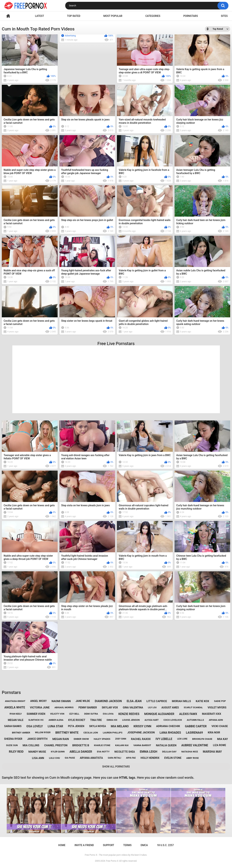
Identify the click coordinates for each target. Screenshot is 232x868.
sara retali (115, 758)
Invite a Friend (84, 845)
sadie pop (220, 701)
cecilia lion (91, 733)
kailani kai (122, 745)
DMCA (144, 845)
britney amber (21, 733)
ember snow (81, 739)
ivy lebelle (164, 739)
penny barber (88, 708)
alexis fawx (188, 714)
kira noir (214, 733)
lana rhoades (170, 733)
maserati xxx (212, 714)
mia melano (120, 726)
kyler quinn (58, 752)
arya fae (131, 758)
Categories (153, 16)
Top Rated (74, 16)
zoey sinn (121, 739)
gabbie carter (196, 726)
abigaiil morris (64, 707)
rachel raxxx (141, 739)
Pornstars (190, 16)
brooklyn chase (202, 739)
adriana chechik (168, 726)
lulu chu (54, 758)
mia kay (222, 739)
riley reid (16, 752)
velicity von (57, 714)
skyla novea (98, 726)
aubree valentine (195, 745)
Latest (40, 16)
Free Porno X (112, 861)
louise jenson (131, 720)
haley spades (102, 739)
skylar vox (110, 708)
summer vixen (36, 714)
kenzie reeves (129, 714)
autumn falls (195, 720)
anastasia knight (15, 701)
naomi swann (61, 701)
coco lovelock (173, 720)
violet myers (217, 708)
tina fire (96, 720)
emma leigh (148, 752)
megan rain (61, 739)
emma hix (112, 720)
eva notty (103, 752)
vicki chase (220, 726)
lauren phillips (113, 733)
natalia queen (166, 745)
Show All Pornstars (116, 767)
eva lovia (108, 714)
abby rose (193, 758)
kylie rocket (77, 720)
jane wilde (83, 701)
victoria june (40, 708)
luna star (55, 726)
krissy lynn (142, 726)
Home (8, 16)
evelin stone (173, 758)
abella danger (81, 752)
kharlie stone (102, 745)
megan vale (16, 720)
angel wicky (39, 701)
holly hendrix (150, 758)
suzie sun (12, 745)
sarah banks (13, 726)
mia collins (31, 745)
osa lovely (35, 726)
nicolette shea (125, 752)
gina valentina (133, 708)
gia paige (70, 758)
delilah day (169, 752)
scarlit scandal (193, 708)
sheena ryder (13, 739)
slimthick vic (36, 720)
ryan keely (16, 714)
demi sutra (91, 714)
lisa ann (38, 758)
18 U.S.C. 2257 (165, 845)
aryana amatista (91, 758)
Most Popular (113, 16)
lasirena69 (194, 733)
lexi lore (182, 739)
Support (109, 845)
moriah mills (181, 701)
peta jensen (76, 726)
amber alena (56, 720)
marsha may (212, 752)
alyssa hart (152, 720)
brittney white (67, 733)
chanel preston (56, 745)
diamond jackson (108, 701)
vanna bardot (142, 745)
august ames (170, 708)
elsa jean (134, 701)
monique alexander (159, 714)
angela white (15, 707)
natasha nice (190, 752)
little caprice (157, 701)
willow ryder (43, 733)
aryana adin (216, 720)
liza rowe (219, 745)
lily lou (152, 708)
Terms (127, 845)
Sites (224, 16)
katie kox (202, 701)
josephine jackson (141, 733)
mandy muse (37, 752)
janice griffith (37, 739)
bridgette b (81, 745)
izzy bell (74, 714)
